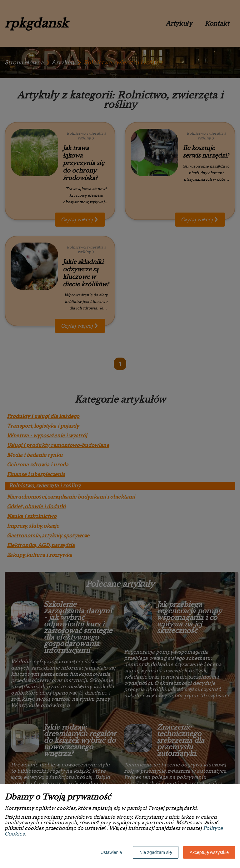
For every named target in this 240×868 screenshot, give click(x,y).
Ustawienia (111, 852)
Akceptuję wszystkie (209, 852)
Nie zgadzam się (156, 852)
